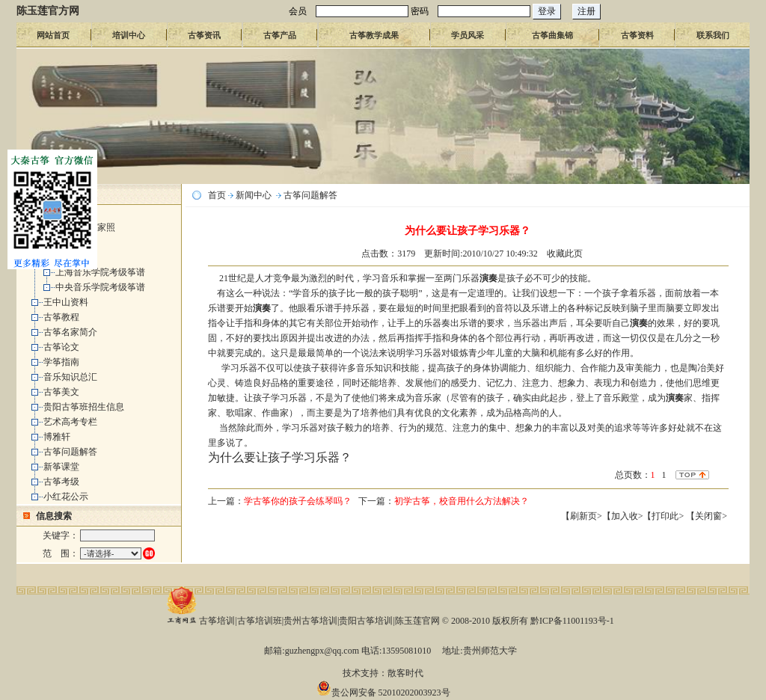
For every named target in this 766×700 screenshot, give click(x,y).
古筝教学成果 (374, 35)
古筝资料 (637, 35)
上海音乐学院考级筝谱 (100, 272)
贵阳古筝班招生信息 (84, 407)
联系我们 (713, 35)
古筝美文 (61, 392)
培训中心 (129, 35)
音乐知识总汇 (70, 377)
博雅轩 (57, 437)
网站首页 (53, 35)
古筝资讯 (204, 35)
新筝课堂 (61, 467)
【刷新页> (582, 516)
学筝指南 (61, 362)
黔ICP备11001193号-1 (572, 621)
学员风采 (468, 35)
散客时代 (405, 673)
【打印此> (664, 516)
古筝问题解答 (70, 452)
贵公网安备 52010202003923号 (383, 693)
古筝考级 (61, 482)
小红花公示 (66, 497)
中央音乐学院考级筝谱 (100, 287)
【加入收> (623, 516)
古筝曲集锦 (552, 35)
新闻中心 (254, 195)
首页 (217, 195)
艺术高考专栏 (70, 422)
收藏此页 (565, 254)
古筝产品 (280, 35)
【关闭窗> (707, 516)
